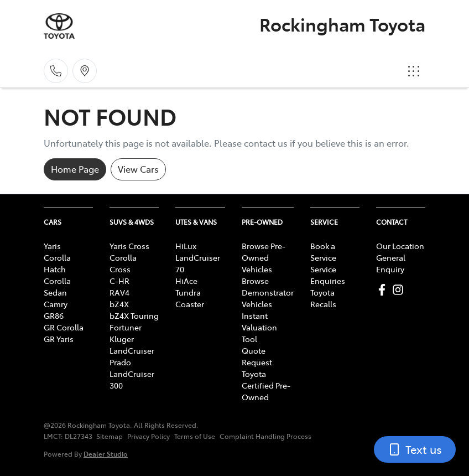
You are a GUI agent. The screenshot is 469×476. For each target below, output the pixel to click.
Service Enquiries (328, 275)
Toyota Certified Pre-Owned (266, 385)
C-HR (119, 281)
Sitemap (110, 436)
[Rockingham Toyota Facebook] (384, 290)
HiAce (186, 281)
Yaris (52, 246)
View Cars (138, 169)
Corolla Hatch (57, 263)
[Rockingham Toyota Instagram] (400, 290)
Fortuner (126, 327)
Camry (56, 304)
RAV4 (119, 292)
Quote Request (257, 356)
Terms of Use (195, 436)
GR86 (54, 315)
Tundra (188, 292)
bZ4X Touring (134, 315)
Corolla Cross (123, 263)
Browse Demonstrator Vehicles (268, 292)
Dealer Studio (106, 454)
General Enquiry (391, 263)
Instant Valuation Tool (259, 327)
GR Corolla (64, 327)
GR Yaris (59, 339)
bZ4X (119, 304)
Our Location (400, 246)
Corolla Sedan (57, 286)
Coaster (190, 304)
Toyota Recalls (323, 298)
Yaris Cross (129, 246)
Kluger (122, 339)
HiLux (186, 246)
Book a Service (323, 252)
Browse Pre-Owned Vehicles (264, 257)
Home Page (75, 169)
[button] (414, 71)
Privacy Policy (148, 436)
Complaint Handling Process (265, 436)
